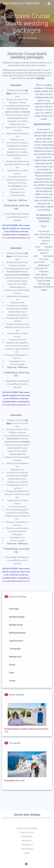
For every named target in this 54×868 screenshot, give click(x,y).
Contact (12, 681)
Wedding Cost (27, 836)
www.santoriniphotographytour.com (16, 238)
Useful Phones (27, 849)
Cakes (12, 673)
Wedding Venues (16, 625)
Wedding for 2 (27, 845)
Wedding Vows (15, 657)
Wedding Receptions (17, 633)
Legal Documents (16, 641)
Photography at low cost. (15, 781)
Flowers (12, 665)
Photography (16, 649)
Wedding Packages (17, 617)
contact (27, 853)
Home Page (14, 609)
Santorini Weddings (21, 4)
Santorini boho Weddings (27, 828)
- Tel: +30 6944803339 (43, 818)
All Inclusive (27, 841)
